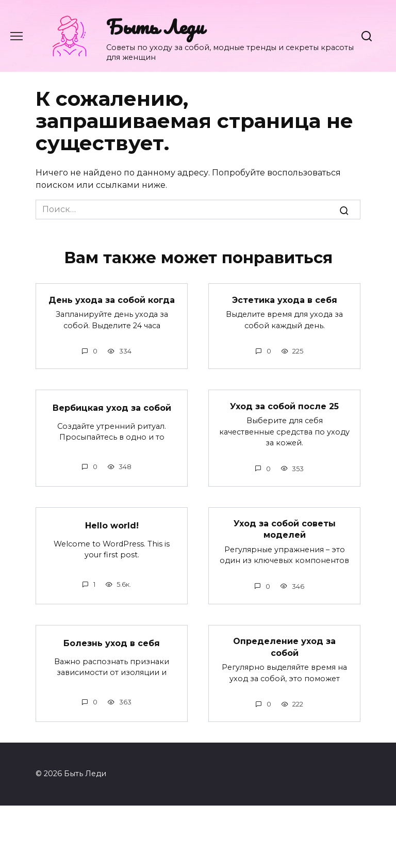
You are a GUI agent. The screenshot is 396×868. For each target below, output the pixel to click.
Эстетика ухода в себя (285, 300)
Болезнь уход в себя (112, 643)
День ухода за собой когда (112, 300)
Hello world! (112, 525)
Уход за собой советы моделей (285, 529)
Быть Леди (155, 26)
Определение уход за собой (284, 647)
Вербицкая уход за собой (112, 408)
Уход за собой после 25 (284, 406)
